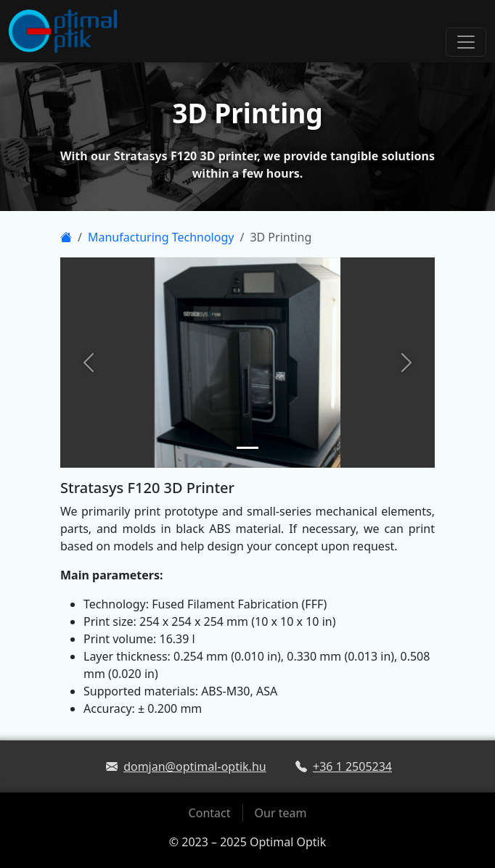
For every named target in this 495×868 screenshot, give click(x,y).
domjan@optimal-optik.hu (195, 766)
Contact (210, 813)
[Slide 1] (247, 448)
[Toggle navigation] (466, 42)
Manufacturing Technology (161, 237)
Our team (281, 813)
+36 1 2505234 (352, 766)
